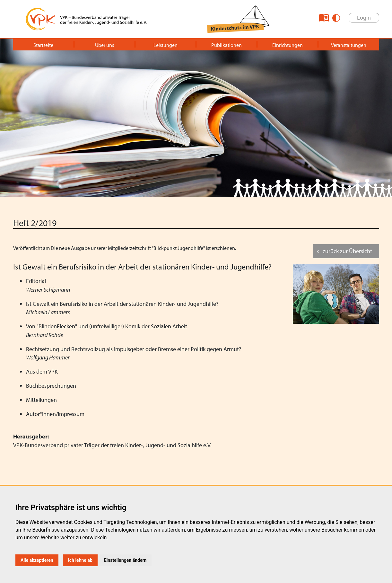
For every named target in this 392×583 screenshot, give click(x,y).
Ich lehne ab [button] (80, 560)
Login (364, 18)
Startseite (43, 45)
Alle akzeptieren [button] (37, 560)
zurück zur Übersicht (347, 251)
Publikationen (226, 45)
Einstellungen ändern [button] (125, 560)
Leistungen (166, 45)
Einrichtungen (287, 45)
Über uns (105, 45)
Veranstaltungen (349, 45)
